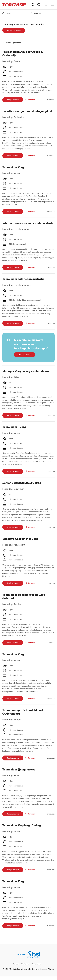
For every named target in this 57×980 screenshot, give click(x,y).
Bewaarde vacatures (39, 5)
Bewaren (31, 100)
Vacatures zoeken (33, 5)
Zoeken (7, 13)
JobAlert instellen (14, 30)
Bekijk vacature (13, 100)
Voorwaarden (36, 964)
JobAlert (46, 5)
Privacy (16, 964)
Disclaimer (25, 964)
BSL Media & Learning (15, 969)
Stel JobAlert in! (25, 355)
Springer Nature (47, 969)
